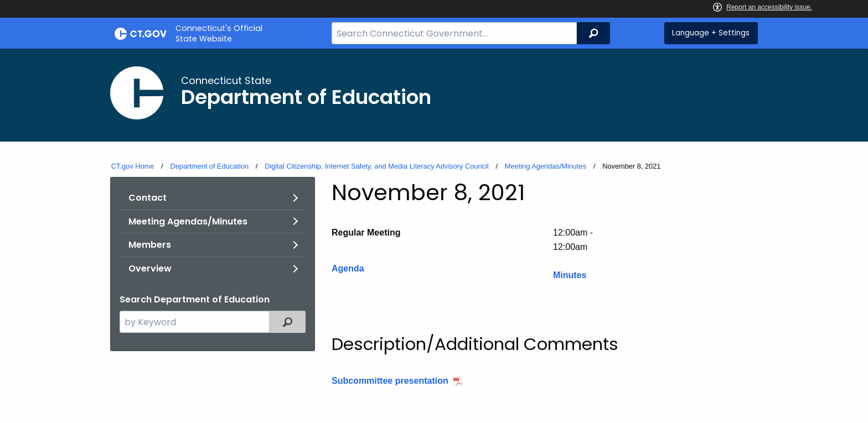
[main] (434, 236)
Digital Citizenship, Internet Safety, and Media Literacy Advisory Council (376, 166)
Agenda (348, 268)
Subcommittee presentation (390, 381)
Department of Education (209, 166)
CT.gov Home (133, 166)
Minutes (570, 275)
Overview (150, 268)
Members (150, 245)
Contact (148, 198)
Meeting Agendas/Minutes (546, 166)
